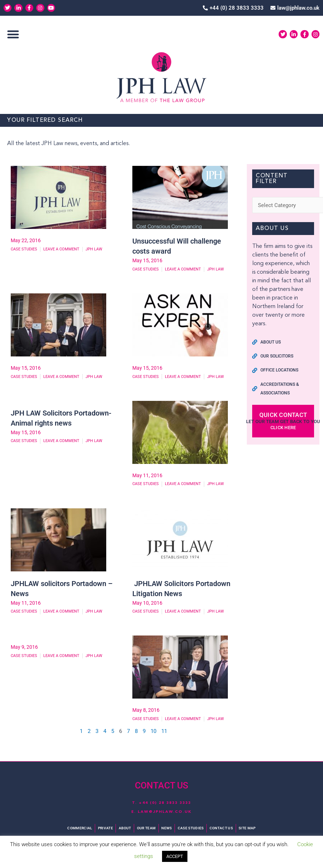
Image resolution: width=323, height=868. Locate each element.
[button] (13, 35)
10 (153, 733)
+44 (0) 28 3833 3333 (165, 803)
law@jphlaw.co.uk (165, 812)
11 (164, 733)
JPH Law (94, 250)
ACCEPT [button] (175, 856)
